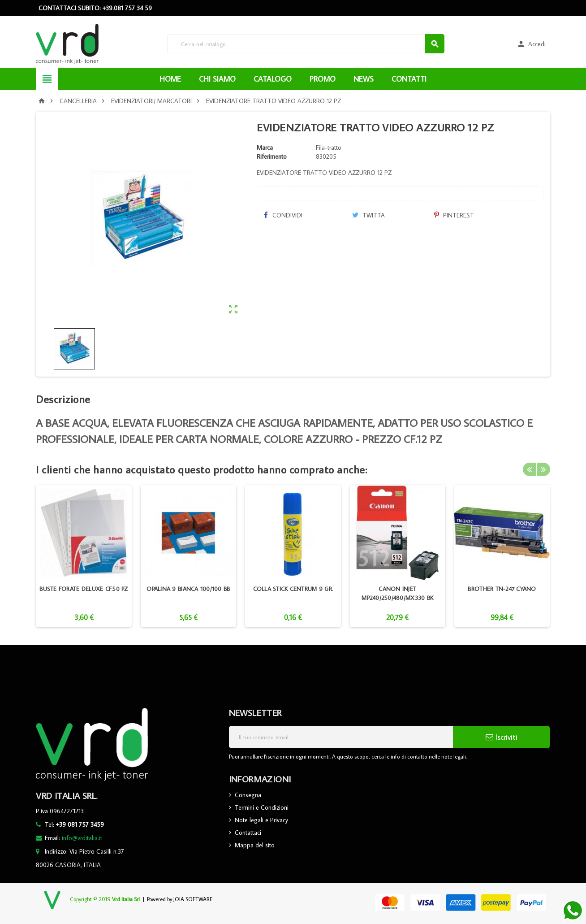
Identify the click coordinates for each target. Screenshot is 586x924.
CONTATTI (409, 79)
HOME (170, 79)
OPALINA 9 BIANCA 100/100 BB (188, 589)
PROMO (323, 79)
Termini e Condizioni (262, 807)
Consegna (248, 795)
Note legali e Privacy (261, 820)
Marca (265, 147)
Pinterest (454, 215)
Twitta (368, 215)
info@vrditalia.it (82, 838)
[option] (84, 556)
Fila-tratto (329, 147)
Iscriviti (502, 737)
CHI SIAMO (217, 79)
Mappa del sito (255, 845)
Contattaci (248, 833)
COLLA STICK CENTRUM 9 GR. (293, 589)
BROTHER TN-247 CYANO (502, 589)
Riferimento (272, 156)
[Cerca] (306, 44)
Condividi (283, 215)
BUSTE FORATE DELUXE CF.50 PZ (84, 589)
